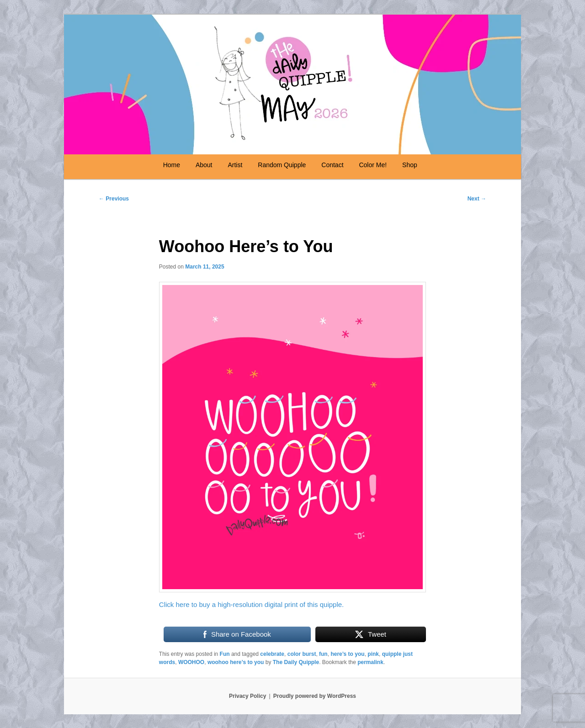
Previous (114, 199)
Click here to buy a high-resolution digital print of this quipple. (251, 604)
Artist (235, 165)
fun (323, 654)
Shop (410, 165)
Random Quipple (282, 165)
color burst (302, 654)
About (204, 165)
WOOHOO (191, 662)
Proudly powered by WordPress (315, 696)
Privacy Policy (247, 696)
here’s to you (347, 654)
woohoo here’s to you (236, 662)
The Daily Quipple (296, 662)
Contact (332, 165)
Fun (225, 654)
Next (477, 199)
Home (172, 165)
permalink (370, 662)
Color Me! (373, 165)
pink (373, 654)
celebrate (272, 654)
